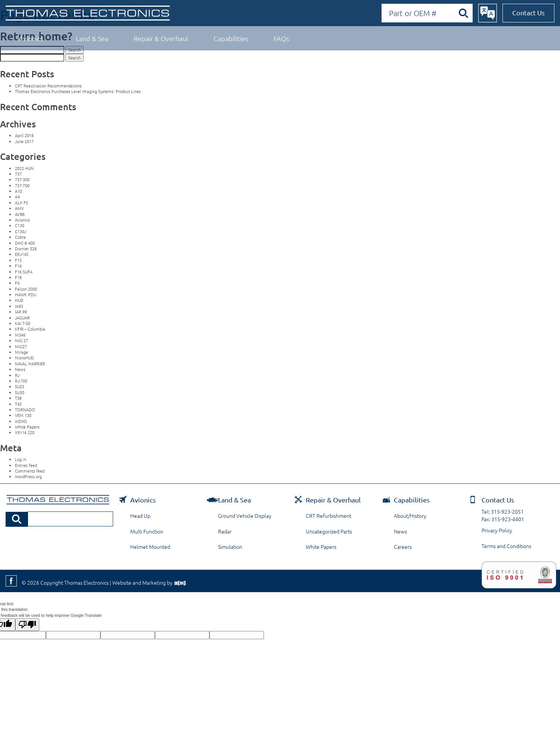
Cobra (20, 237)
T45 (18, 404)
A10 (18, 191)
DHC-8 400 (25, 243)
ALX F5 (21, 202)
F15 (18, 260)
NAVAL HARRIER (30, 364)
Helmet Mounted (150, 547)
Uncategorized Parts (329, 531)
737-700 (22, 185)
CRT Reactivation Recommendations (48, 86)
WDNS (21, 421)
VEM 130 (23, 415)
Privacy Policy (497, 530)
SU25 (20, 386)
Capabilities (231, 38)
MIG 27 (21, 340)
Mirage (21, 352)
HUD (19, 300)
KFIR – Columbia (30, 329)
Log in (21, 459)
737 (18, 174)
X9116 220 (25, 432)
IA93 (19, 306)
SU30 (20, 392)
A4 (17, 197)
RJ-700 (21, 381)
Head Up (140, 516)
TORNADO (25, 409)
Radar (225, 531)
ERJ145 (22, 254)
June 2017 (24, 141)
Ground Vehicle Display (245, 516)
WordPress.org (28, 476)
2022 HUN (24, 168)
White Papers (27, 427)
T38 (18, 398)
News (20, 369)
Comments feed (30, 471)
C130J (21, 231)
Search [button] (74, 58)
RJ (17, 375)
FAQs (281, 38)
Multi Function (147, 531)
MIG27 (21, 346)
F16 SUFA (24, 272)
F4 (17, 283)
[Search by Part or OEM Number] (427, 13)
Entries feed (26, 465)
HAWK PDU (26, 294)
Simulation (230, 547)
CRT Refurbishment (329, 516)
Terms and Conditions (506, 546)
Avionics (31, 38)
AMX (19, 208)
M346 (20, 335)
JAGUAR (22, 318)
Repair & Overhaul (161, 38)
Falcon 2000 (26, 289)
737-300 (22, 179)
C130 (20, 225)
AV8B (20, 214)
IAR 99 (21, 312)
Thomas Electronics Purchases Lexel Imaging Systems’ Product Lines (78, 91)
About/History (410, 516)
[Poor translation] (27, 625)
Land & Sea (92, 38)
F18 (18, 277)
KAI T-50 (23, 323)
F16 (18, 266)
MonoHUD (24, 358)
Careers (403, 547)
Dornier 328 (26, 248)
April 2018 (24, 135)
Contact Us (528, 13)
